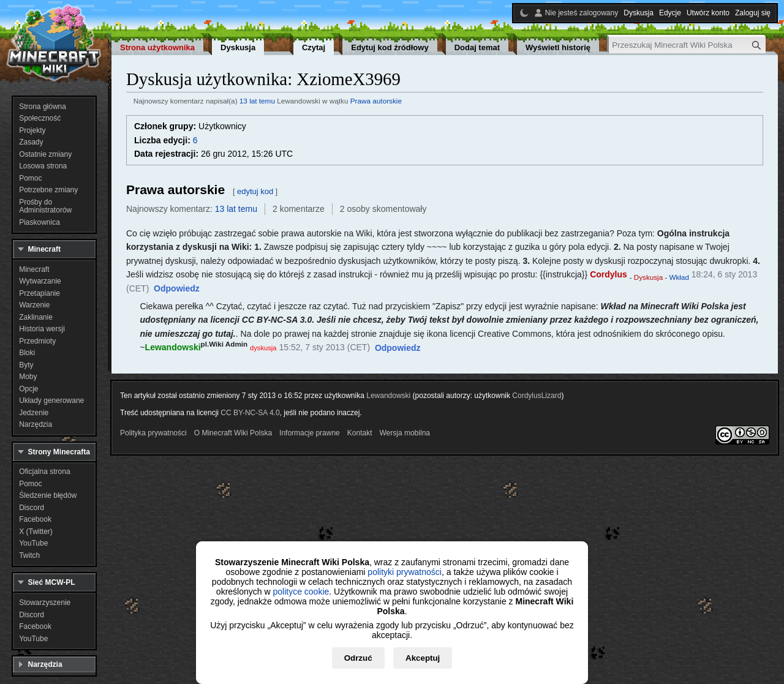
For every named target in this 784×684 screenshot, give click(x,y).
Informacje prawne (310, 433)
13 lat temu (257, 101)
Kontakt (360, 433)
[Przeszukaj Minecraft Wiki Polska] (687, 45)
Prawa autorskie (376, 101)
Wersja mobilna (405, 433)
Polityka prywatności (153, 433)
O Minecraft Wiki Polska (233, 433)
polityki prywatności (405, 572)
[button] (177, 289)
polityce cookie (301, 592)
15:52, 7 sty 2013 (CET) (324, 347)
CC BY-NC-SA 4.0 (250, 413)
